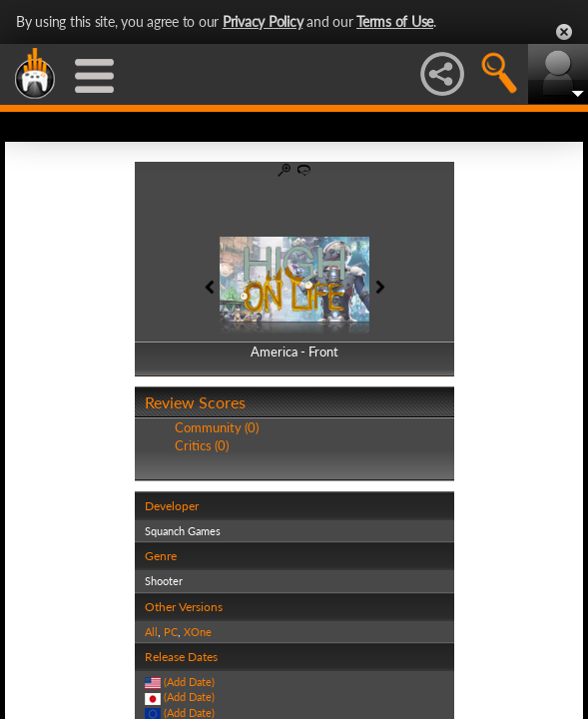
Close (564, 32)
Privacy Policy (263, 21)
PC (171, 632)
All (151, 632)
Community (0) (217, 427)
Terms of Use (395, 21)
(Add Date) (189, 682)
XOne (198, 632)
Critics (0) (202, 445)
